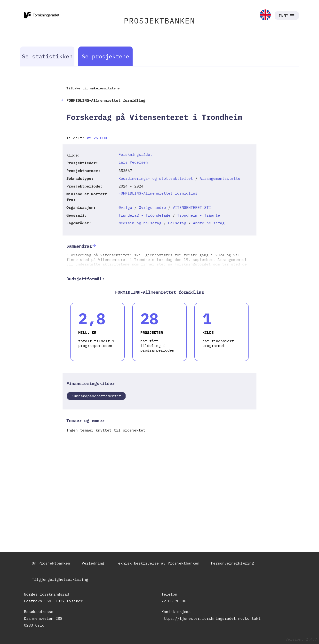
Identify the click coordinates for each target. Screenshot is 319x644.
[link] (265, 15)
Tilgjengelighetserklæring (60, 579)
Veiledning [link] (93, 563)
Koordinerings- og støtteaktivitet (156, 178)
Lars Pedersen (133, 162)
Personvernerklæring (232, 563)
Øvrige (125, 207)
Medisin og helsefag (140, 223)
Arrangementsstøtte (220, 178)
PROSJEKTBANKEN (159, 21)
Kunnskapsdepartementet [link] (96, 396)
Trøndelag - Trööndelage (144, 215)
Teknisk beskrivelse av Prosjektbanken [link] (158, 563)
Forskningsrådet (136, 154)
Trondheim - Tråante (199, 215)
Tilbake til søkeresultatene (93, 88)
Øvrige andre (152, 207)
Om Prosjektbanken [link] (51, 563)
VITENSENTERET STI (192, 207)
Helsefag (177, 223)
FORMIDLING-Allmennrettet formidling (158, 193)
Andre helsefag (209, 223)
